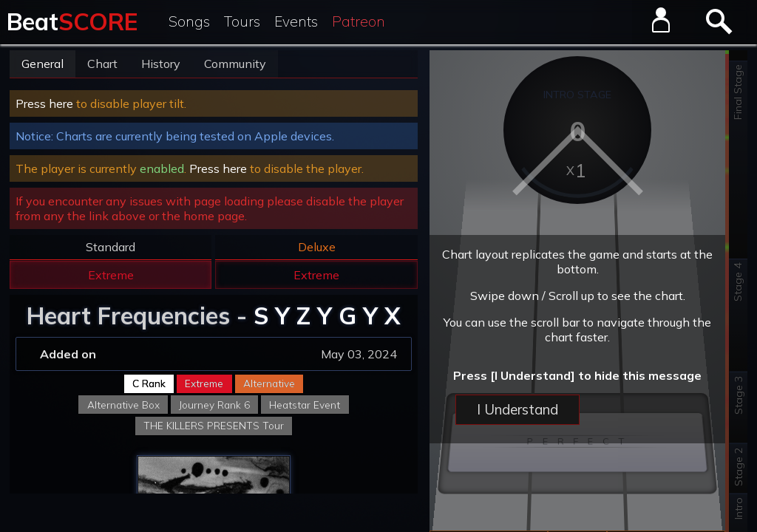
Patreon (359, 21)
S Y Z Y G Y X (327, 316)
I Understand (517, 409)
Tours (242, 21)
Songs (189, 21)
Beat (72, 21)
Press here (44, 103)
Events (296, 21)
